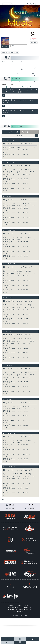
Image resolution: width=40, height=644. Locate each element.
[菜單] (38, 3)
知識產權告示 (13, 608)
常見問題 (26, 608)
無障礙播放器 (24, 610)
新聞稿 (12, 606)
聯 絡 (12, 509)
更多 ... (4, 500)
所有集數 (5, 46)
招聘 (20, 606)
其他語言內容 (19, 612)
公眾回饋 (31, 509)
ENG (28, 3)
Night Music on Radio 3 (17, 87)
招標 (27, 606)
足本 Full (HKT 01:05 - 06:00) (17, 170)
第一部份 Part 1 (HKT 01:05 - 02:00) (20, 148)
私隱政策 (12, 610)
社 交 (31, 505)
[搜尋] (34, 3)
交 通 (12, 505)
